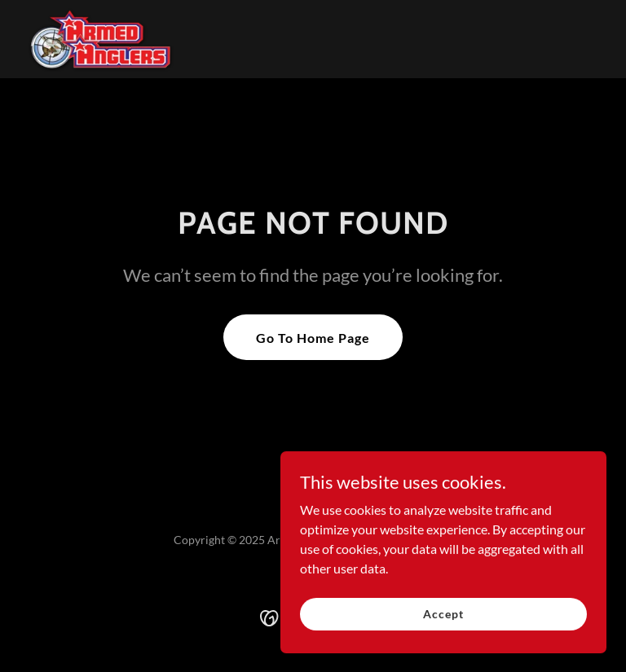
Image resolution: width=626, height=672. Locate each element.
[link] (102, 39)
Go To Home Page (313, 338)
